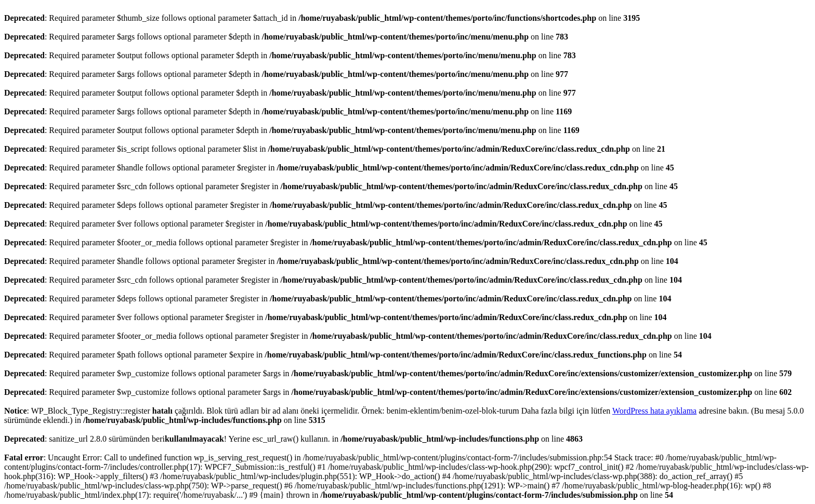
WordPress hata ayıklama (654, 411)
